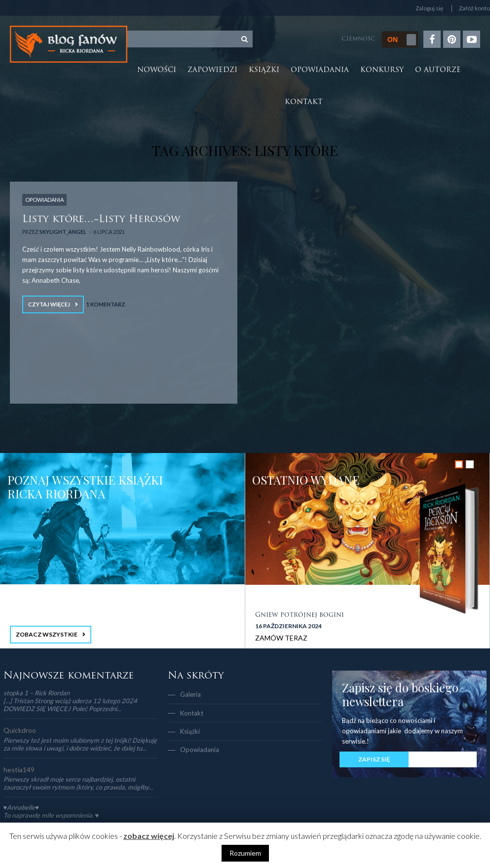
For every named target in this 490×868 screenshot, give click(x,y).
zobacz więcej (149, 836)
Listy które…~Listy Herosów (101, 220)
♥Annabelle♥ (21, 807)
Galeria (190, 694)
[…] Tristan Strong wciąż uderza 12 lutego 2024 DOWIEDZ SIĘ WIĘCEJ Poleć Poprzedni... (70, 705)
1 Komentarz (106, 304)
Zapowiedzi (212, 70)
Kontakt (304, 102)
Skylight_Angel (63, 232)
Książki (264, 70)
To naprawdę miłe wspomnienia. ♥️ (51, 815)
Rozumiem (245, 853)
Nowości (157, 70)
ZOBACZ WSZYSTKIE (47, 634)
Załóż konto (474, 8)
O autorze (438, 70)
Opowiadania (320, 70)
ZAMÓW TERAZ (281, 638)
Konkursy (382, 70)
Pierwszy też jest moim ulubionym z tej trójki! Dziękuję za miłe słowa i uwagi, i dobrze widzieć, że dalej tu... (80, 744)
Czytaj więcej (49, 304)
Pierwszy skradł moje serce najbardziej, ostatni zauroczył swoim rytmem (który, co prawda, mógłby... (78, 783)
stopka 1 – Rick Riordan (37, 693)
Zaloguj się (429, 8)
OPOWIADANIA (44, 200)
